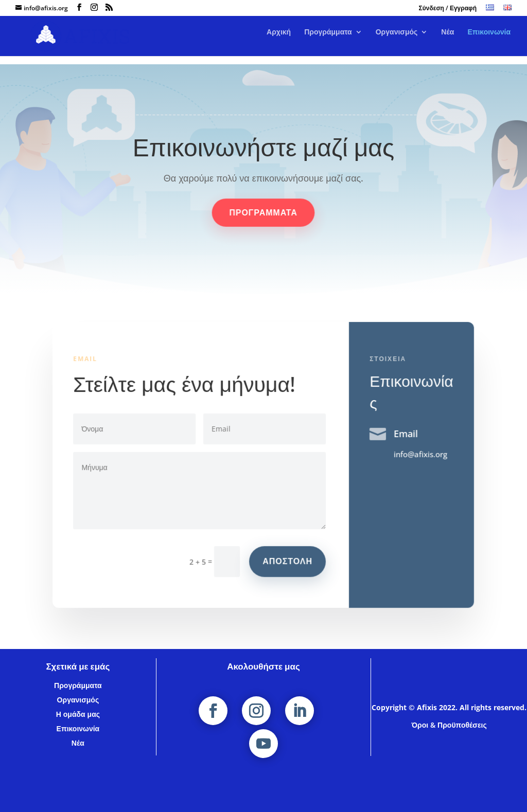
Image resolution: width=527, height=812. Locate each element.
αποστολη (288, 561)
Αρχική (279, 41)
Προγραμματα (263, 213)
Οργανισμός (397, 41)
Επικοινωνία (489, 41)
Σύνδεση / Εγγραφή (448, 9)
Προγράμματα (328, 41)
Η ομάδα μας (78, 714)
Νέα (447, 41)
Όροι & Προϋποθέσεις (449, 725)
